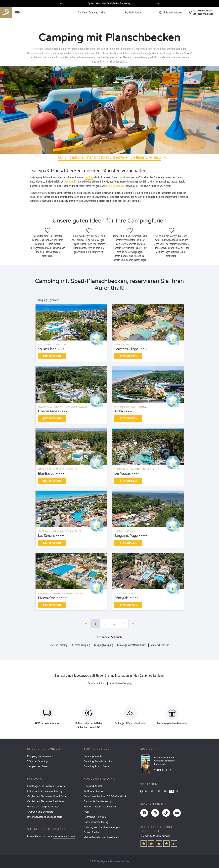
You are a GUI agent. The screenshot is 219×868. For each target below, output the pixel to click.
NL (147, 792)
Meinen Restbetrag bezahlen (100, 807)
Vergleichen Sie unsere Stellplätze (46, 802)
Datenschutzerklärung (96, 822)
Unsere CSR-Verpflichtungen (43, 807)
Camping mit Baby (115, 186)
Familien (89, 177)
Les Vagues (123, 474)
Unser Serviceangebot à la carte (45, 817)
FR (165, 792)
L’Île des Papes (48, 411)
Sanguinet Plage (126, 536)
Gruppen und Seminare (40, 812)
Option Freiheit (92, 832)
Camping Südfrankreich (40, 756)
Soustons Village (126, 349)
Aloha (119, 411)
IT (177, 792)
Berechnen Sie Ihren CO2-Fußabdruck (105, 796)
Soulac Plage (47, 349)
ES (159, 792)
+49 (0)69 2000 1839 (64, 837)
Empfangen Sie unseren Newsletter (47, 786)
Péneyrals (121, 598)
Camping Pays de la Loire (98, 761)
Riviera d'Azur (48, 598)
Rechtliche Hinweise (95, 817)
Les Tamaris (46, 536)
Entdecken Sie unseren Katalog (44, 791)
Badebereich (71, 182)
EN (153, 792)
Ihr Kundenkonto (93, 791)
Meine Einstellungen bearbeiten (101, 838)
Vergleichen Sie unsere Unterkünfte (47, 796)
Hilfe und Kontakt (93, 786)
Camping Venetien (94, 756)
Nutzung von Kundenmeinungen (102, 827)
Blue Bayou (46, 474)
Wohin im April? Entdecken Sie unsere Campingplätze (109, 3)
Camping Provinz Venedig (98, 767)
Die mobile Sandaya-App (98, 802)
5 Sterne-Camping (37, 761)
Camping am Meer (37, 767)
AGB (86, 812)
